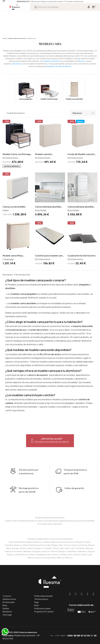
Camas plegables (26, 99)
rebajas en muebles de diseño (59, 66)
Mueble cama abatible (74, 99)
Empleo (6, 608)
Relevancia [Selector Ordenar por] (83, 113)
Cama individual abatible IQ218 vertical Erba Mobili (81, 207)
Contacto (7, 596)
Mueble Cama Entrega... (50, 99)
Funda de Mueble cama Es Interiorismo (81, 154)
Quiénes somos (9, 599)
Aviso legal (7, 615)
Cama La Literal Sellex (14, 207)
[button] (50, 441)
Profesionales (9, 602)
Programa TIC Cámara (44, 612)
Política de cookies (42, 608)
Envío (37, 605)
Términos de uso (41, 599)
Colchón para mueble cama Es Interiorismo (50, 256)
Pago (37, 602)
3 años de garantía (74, 498)
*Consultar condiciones (74, 1)
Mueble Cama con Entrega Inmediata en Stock (17, 154)
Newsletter (7, 612)
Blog (5, 605)
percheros (17, 64)
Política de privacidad (43, 596)
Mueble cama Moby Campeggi (13, 256)
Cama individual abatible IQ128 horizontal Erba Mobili (50, 207)
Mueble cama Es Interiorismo (43, 154)
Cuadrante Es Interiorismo (82, 256)
